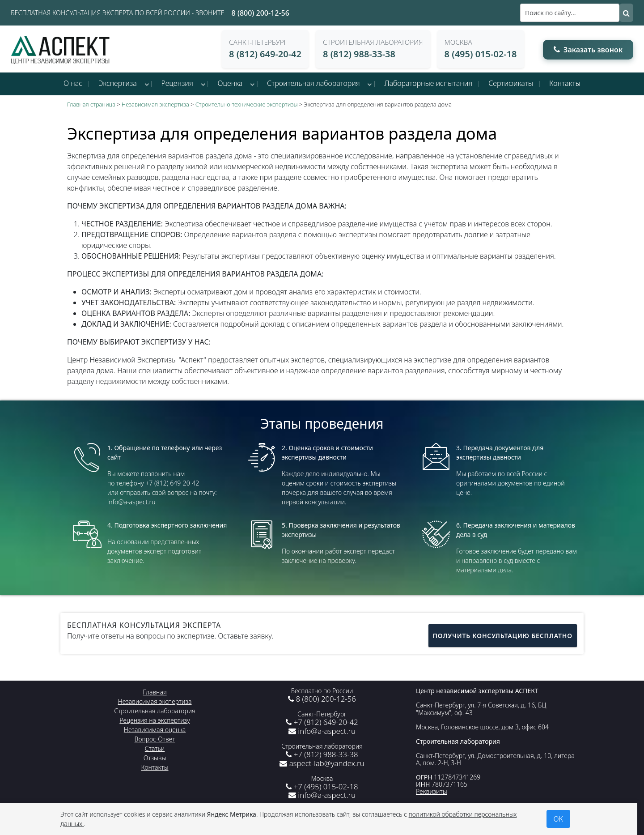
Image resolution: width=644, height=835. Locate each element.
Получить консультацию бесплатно (503, 636)
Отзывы (155, 758)
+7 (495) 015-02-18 (322, 786)
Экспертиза (118, 83)
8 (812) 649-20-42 (265, 54)
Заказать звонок (588, 50)
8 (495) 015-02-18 (481, 54)
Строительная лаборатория (314, 83)
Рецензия (177, 83)
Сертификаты (511, 83)
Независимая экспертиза (155, 104)
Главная (155, 692)
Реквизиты (432, 791)
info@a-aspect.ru (322, 731)
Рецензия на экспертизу (155, 720)
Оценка (230, 83)
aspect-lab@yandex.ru (322, 763)
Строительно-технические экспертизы (247, 104)
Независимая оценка (155, 730)
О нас (73, 83)
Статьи (155, 748)
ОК (559, 819)
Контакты (565, 83)
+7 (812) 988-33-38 (322, 754)
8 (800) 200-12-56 (261, 13)
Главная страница (91, 104)
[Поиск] (570, 13)
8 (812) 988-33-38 (359, 54)
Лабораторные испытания (428, 83)
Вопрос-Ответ (155, 739)
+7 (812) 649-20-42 (322, 722)
